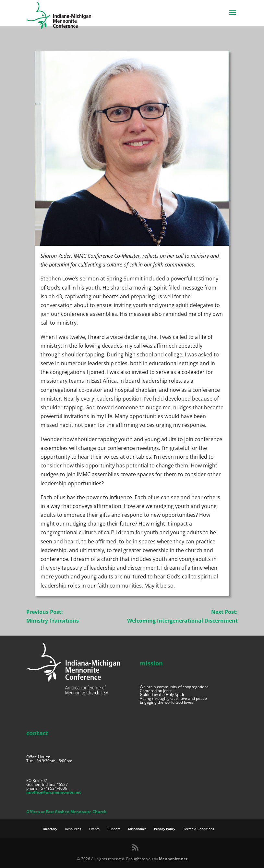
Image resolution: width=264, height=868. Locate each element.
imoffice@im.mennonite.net (54, 792)
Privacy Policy (165, 829)
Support (114, 829)
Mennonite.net (173, 859)
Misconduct (137, 829)
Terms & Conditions (199, 829)
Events (94, 829)
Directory (50, 829)
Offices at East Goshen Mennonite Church (66, 812)
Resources (73, 829)
